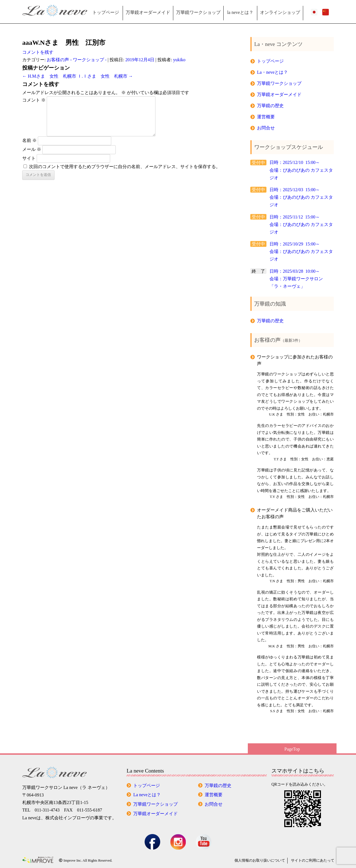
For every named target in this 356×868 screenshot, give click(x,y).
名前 (29, 140)
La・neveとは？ (272, 72)
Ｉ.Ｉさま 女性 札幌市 (105, 76)
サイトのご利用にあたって (313, 860)
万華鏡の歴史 (270, 106)
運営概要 (266, 117)
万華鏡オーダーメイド (148, 12)
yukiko (179, 60)
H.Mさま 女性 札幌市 (49, 76)
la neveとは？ (240, 12)
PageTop (292, 749)
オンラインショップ (280, 12)
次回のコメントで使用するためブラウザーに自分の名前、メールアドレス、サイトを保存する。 (125, 167)
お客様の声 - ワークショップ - (77, 60)
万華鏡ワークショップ (198, 12)
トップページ (106, 12)
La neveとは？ (147, 795)
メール (32, 149)
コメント (34, 100)
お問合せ (266, 128)
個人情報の (260, 860)
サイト (29, 158)
